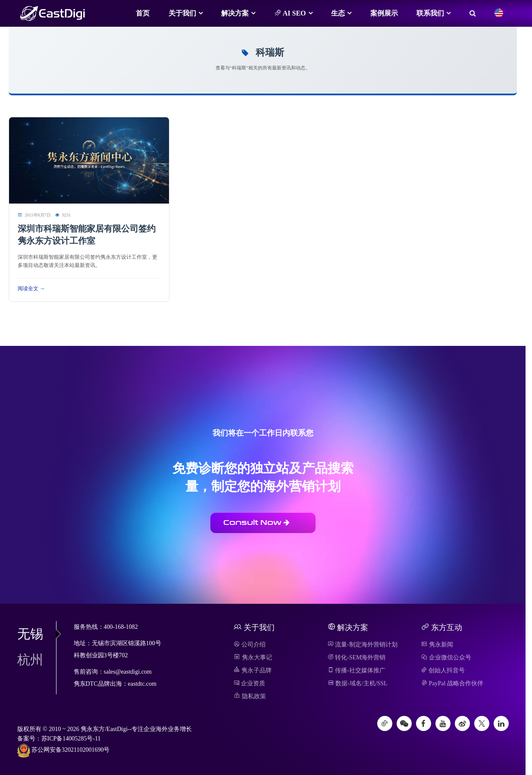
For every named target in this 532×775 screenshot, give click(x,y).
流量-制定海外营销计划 (363, 645)
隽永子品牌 (253, 670)
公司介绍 (250, 645)
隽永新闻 (437, 645)
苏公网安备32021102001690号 (64, 750)
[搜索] (473, 13)
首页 (143, 13)
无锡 (37, 634)
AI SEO (290, 13)
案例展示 (384, 13)
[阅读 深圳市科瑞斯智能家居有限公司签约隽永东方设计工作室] (89, 160)
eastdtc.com (142, 684)
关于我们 (182, 13)
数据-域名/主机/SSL (358, 683)
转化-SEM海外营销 (357, 657)
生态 (338, 13)
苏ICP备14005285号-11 (71, 739)
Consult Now (257, 522)
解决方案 (235, 13)
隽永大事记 (253, 657)
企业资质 (249, 683)
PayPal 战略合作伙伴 (452, 683)
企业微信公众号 (446, 657)
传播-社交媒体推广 (357, 670)
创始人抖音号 (443, 670)
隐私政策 (250, 696)
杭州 (30, 660)
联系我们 (430, 13)
